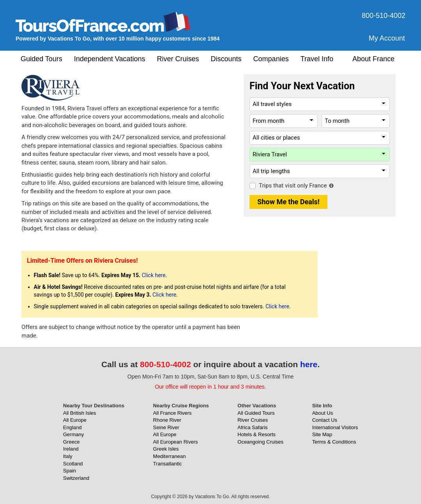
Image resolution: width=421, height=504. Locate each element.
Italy (68, 456)
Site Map (322, 434)
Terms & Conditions (334, 442)
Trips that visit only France (293, 186)
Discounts (226, 59)
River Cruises (178, 59)
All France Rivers (172, 413)
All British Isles (80, 413)
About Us (323, 413)
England (73, 427)
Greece (72, 442)
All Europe (75, 420)
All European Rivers (176, 442)
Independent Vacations (110, 59)
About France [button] (373, 59)
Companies (271, 59)
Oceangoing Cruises (260, 442)
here (309, 364)
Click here (154, 275)
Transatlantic (168, 464)
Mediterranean (170, 456)
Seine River (166, 427)
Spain (70, 471)
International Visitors (335, 427)
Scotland (73, 464)
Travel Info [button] (317, 59)
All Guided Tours (256, 413)
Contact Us (325, 420)
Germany (73, 434)
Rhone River (167, 420)
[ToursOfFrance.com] (103, 22)
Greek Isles (166, 449)
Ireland (71, 449)
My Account (387, 38)
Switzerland (76, 478)
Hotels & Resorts (256, 434)
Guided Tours (42, 59)
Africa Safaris (252, 427)
